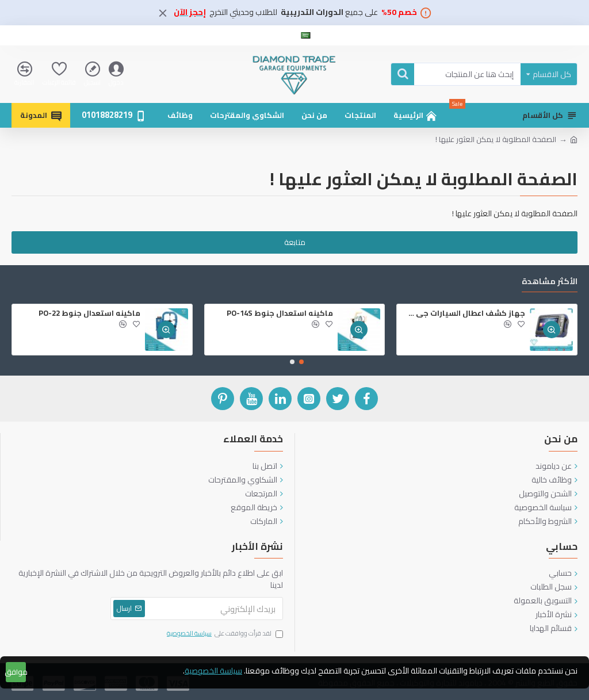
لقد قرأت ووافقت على (224, 634)
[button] (301, 362)
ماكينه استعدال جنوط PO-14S (280, 313)
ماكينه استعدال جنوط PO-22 (89, 313)
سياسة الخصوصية (213, 671)
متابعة (295, 242)
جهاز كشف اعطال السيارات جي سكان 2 (463, 313)
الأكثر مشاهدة (550, 283)
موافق (16, 672)
